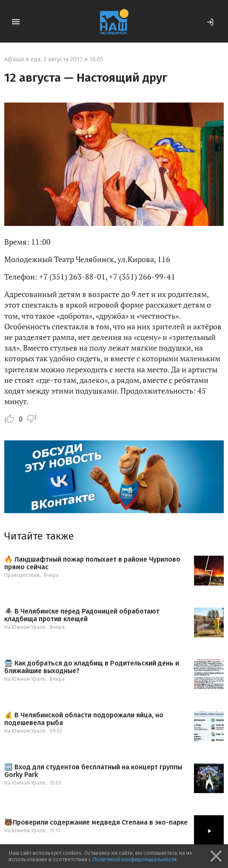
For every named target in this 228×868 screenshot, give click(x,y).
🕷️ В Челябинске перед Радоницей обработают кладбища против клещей (82, 615)
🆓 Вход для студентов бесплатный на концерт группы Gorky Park (93, 771)
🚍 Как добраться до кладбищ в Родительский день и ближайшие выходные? (92, 667)
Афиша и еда (22, 59)
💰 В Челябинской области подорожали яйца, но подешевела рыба (84, 719)
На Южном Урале (25, 627)
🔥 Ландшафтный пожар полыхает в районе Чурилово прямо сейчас (92, 563)
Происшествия (22, 575)
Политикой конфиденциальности (134, 859)
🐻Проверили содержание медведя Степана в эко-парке (96, 822)
